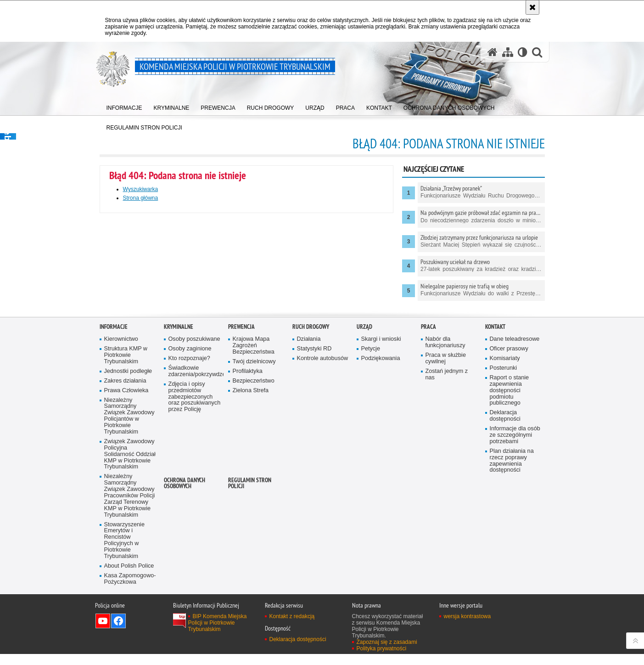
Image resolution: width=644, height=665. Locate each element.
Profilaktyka (248, 498)
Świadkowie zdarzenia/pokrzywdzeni (195, 498)
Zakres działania (125, 507)
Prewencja (241, 454)
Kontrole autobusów (323, 485)
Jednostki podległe (128, 498)
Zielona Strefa (251, 517)
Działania (309, 465)
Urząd (364, 454)
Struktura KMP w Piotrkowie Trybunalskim (126, 482)
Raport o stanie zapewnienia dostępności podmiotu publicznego (510, 517)
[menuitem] (124, 106)
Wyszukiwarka (141, 189)
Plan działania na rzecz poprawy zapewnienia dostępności (512, 587)
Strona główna (141, 198)
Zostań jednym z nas (447, 501)
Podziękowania (381, 485)
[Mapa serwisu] (508, 52)
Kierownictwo (121, 465)
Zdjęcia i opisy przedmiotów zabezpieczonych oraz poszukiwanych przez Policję (195, 523)
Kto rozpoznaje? (189, 485)
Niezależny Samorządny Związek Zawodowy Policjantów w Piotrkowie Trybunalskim (129, 542)
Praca (428, 454)
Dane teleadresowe (515, 465)
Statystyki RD (314, 475)
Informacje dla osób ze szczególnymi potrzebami (515, 561)
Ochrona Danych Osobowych (185, 609)
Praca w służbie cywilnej (446, 485)
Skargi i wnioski (381, 465)
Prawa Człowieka (126, 517)
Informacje (114, 454)
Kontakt (495, 454)
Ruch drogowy (311, 454)
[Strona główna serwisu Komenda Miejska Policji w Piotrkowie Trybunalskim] (493, 52)
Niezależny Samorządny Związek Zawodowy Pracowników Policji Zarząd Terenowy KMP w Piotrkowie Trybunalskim (130, 622)
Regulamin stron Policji (250, 609)
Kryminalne (179, 454)
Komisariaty (505, 485)
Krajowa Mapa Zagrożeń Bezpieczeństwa (254, 472)
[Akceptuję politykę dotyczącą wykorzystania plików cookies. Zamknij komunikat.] (532, 7)
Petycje (371, 475)
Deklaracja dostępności (505, 542)
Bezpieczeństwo (254, 507)
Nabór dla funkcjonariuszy (445, 469)
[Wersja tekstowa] (523, 52)
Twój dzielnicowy (254, 488)
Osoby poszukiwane (194, 465)
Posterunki (504, 494)
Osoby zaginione (190, 475)
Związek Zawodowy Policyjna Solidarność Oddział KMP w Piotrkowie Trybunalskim (130, 581)
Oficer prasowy (509, 475)
